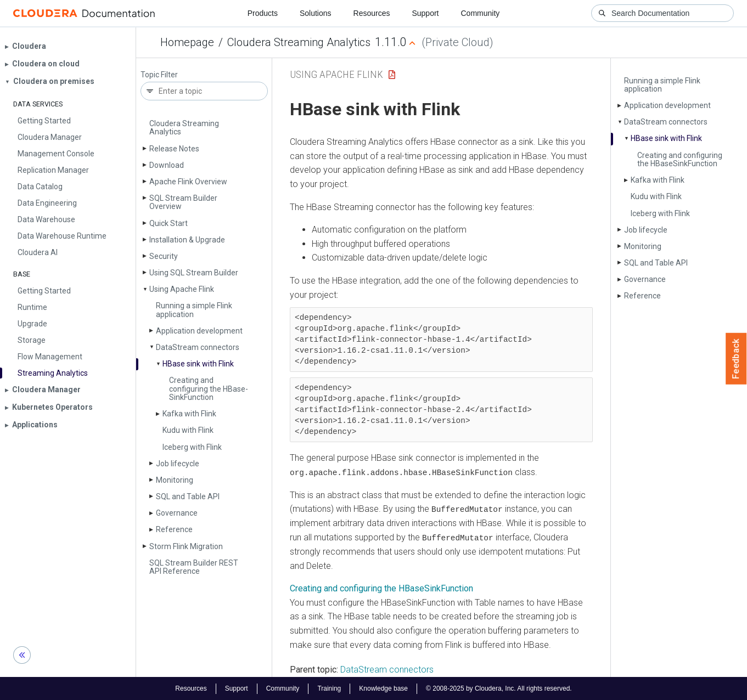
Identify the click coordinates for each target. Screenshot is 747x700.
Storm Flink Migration (186, 546)
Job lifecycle (178, 464)
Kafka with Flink (189, 414)
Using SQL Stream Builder (194, 273)
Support (425, 13)
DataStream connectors (387, 669)
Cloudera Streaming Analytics (299, 42)
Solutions (316, 13)
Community (481, 13)
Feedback (736, 359)
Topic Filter (159, 75)
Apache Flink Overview (188, 182)
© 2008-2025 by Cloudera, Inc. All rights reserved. (499, 688)
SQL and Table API (188, 496)
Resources (372, 13)
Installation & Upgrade (187, 240)
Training (329, 688)
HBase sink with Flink (198, 364)
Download (167, 165)
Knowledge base (383, 688)
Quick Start (169, 223)
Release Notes (174, 149)
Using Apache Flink (182, 289)
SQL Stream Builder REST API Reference (194, 567)
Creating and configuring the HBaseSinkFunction (381, 588)
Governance (177, 513)
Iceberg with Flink (192, 447)
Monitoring (175, 480)
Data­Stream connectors (198, 347)
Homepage (187, 42)
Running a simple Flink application (194, 310)
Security (164, 256)
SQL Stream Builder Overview (183, 202)
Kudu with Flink (188, 430)
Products (263, 13)
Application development (199, 331)
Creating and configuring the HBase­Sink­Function (209, 389)
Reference (174, 529)
